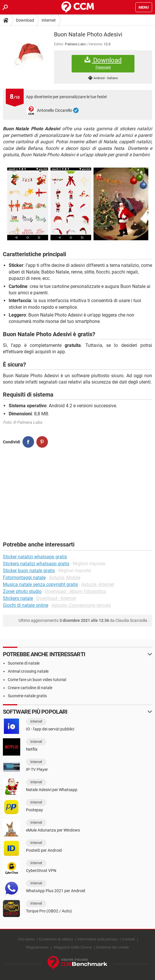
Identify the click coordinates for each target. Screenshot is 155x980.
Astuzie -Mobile (65, 578)
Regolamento (37, 947)
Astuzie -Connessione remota (81, 605)
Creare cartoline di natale (30, 688)
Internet (49, 20)
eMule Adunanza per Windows (53, 830)
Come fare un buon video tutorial (37, 680)
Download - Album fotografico (76, 591)
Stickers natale (18, 598)
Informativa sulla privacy (97, 939)
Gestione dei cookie (113, 947)
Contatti (129, 939)
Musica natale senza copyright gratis (40, 584)
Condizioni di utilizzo (56, 939)
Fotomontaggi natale (24, 578)
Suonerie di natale (24, 663)
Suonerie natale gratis (27, 696)
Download (25, 20)
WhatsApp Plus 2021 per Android (56, 891)
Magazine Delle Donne (73, 947)
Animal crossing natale (28, 671)
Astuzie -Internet (98, 584)
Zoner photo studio (22, 591)
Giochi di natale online (26, 605)
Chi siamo (27, 939)
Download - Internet (56, 598)
